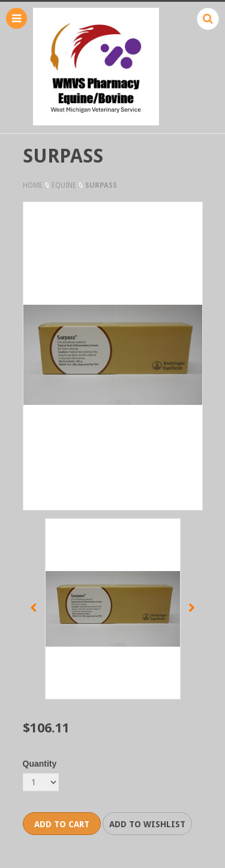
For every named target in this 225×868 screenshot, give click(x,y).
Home (33, 185)
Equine (64, 185)
